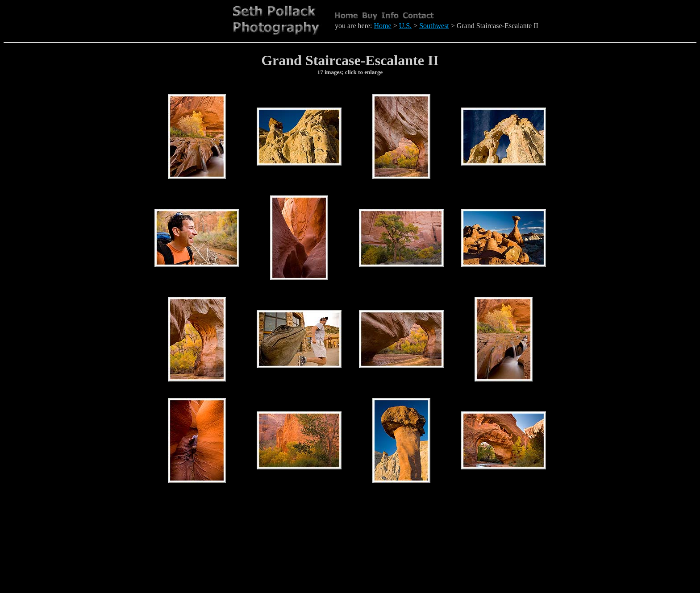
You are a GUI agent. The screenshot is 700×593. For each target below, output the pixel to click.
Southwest (434, 26)
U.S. (405, 26)
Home (383, 26)
